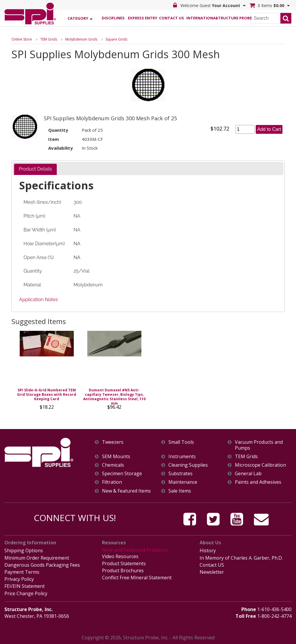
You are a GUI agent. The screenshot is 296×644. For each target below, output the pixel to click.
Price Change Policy (26, 593)
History (208, 550)
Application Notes (39, 300)
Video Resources (120, 556)
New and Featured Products (135, 550)
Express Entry (142, 18)
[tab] (35, 169)
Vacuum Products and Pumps (259, 445)
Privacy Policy (19, 579)
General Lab (248, 474)
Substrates (180, 474)
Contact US (212, 565)
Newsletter (212, 572)
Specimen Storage (122, 474)
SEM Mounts (116, 457)
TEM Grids (49, 39)
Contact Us (172, 18)
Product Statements (124, 563)
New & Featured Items (126, 491)
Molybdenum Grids (81, 39)
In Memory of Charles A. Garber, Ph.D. (241, 558)
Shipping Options (24, 550)
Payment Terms (22, 572)
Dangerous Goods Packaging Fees (42, 565)
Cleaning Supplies (188, 465)
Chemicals (113, 465)
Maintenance (183, 482)
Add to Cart (269, 129)
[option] (47, 372)
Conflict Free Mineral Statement (137, 578)
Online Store (22, 39)
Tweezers (113, 442)
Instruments (182, 457)
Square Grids (116, 39)
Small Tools (181, 442)
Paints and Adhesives (258, 482)
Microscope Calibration (260, 465)
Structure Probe (230, 18)
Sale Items (180, 491)
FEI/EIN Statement (25, 586)
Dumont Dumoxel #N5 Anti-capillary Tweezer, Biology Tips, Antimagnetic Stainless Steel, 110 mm (114, 397)
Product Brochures (123, 570)
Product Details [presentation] (35, 169)
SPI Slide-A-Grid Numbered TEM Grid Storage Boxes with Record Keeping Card (47, 394)
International (201, 18)
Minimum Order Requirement (37, 558)
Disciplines (113, 18)
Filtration (112, 482)
